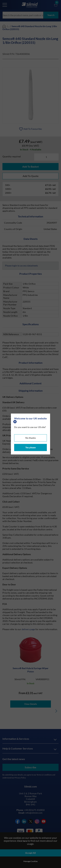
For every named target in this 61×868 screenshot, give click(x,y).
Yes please (30, 447)
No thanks (31, 438)
